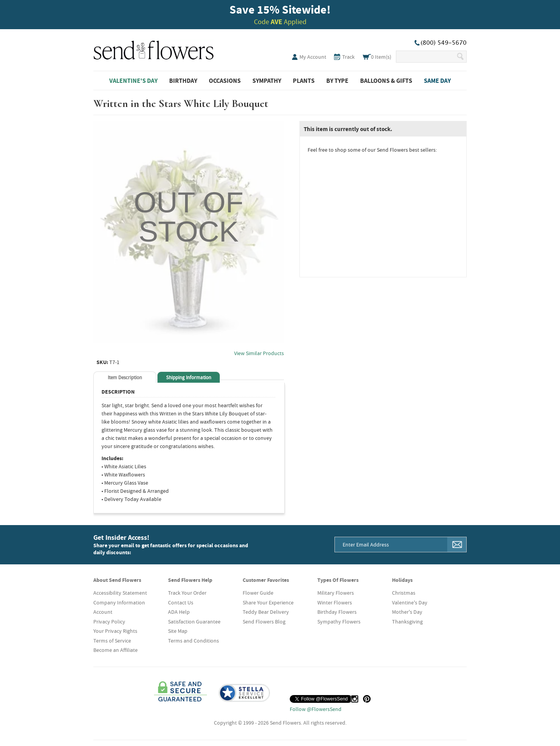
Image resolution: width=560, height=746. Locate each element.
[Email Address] (391, 545)
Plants (304, 81)
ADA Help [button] (179, 612)
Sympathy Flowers (339, 622)
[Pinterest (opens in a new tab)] (367, 699)
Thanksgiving (407, 622)
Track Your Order (187, 593)
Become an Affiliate (115, 650)
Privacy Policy (109, 622)
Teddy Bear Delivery (266, 612)
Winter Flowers (335, 602)
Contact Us (181, 602)
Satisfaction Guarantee (194, 622)
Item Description (125, 377)
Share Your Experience (268, 602)
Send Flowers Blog (264, 622)
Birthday (183, 81)
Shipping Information (189, 377)
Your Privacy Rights (115, 631)
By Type (337, 81)
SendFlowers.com (154, 49)
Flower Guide (258, 593)
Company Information (119, 602)
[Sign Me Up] (457, 545)
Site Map (178, 631)
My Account (313, 57)
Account (103, 612)
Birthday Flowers (337, 612)
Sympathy (267, 81)
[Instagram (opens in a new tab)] (355, 699)
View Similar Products (259, 353)
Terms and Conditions (193, 641)
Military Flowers (336, 593)
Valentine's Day (133, 81)
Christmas (404, 593)
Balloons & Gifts (386, 81)
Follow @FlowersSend (316, 709)
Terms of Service (112, 641)
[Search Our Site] (426, 57)
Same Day (437, 81)
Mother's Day (407, 612)
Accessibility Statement (120, 593)
